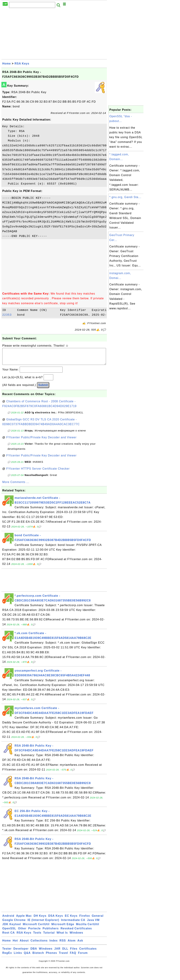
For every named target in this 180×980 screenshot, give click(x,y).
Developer (21, 952)
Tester (7, 952)
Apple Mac (24, 919)
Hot (15, 944)
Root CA (9, 936)
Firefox (85, 919)
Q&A (27, 956)
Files (74, 952)
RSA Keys (22, 64)
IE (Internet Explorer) (43, 923)
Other (22, 932)
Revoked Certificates (76, 932)
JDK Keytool (12, 928)
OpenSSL (9, 932)
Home (7, 64)
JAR (57, 952)
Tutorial (49, 936)
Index (54, 944)
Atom (72, 944)
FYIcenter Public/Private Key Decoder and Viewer (41, 441)
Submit (43, 389)
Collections (39, 944)
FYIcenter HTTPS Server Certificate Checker (38, 472)
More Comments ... (16, 486)
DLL (65, 952)
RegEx (7, 956)
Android (8, 919)
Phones (52, 956)
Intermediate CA (73, 923)
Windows (76, 936)
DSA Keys (56, 919)
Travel (63, 956)
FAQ (73, 956)
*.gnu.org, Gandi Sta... (125, 197)
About (24, 944)
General (98, 919)
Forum (83, 956)
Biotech (38, 956)
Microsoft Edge (63, 928)
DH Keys (40, 919)
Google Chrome (14, 923)
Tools (37, 936)
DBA (34, 952)
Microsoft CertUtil (36, 928)
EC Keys (71, 919)
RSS (63, 944)
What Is (62, 936)
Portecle (35, 932)
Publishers (51, 932)
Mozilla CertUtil (88, 928)
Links (18, 956)
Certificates (88, 952)
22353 (9, 315)
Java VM (93, 923)
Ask (80, 944)
